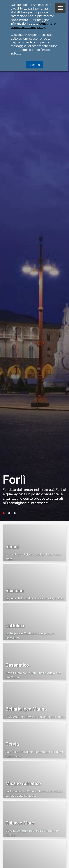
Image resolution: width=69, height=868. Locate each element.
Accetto (34, 65)
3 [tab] (15, 513)
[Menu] (60, 8)
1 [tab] (4, 513)
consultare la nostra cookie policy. (33, 25)
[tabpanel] (34, 260)
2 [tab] (9, 513)
